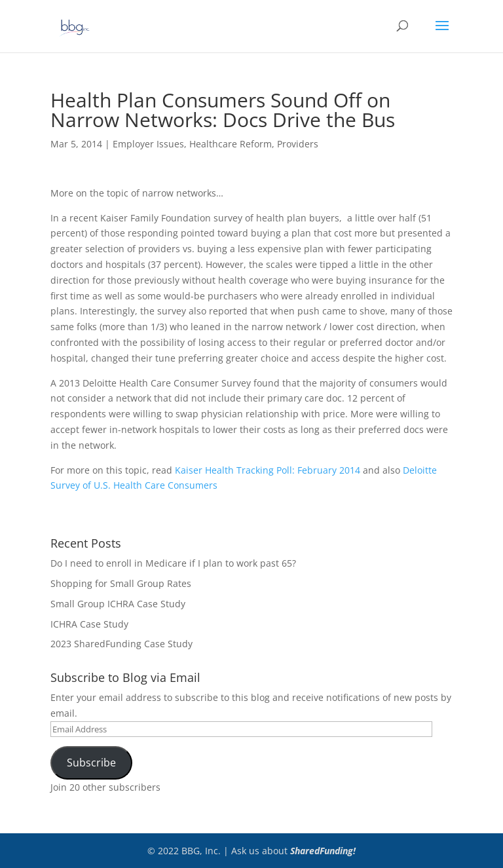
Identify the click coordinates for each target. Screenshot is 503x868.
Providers (298, 144)
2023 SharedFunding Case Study (121, 644)
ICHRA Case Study (89, 624)
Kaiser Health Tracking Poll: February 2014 (268, 470)
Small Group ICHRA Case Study (118, 604)
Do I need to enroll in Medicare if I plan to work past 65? (173, 563)
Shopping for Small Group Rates (121, 583)
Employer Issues (148, 144)
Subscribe (91, 763)
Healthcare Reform (231, 144)
